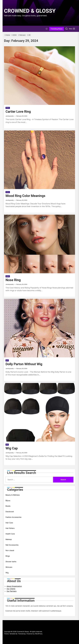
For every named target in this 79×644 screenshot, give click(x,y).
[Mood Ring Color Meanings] (39, 160)
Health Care (10, 534)
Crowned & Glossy (30, 11)
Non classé (10, 550)
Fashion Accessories (13, 517)
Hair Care (9, 523)
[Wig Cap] (39, 412)
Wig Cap (12, 448)
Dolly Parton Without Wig (25, 364)
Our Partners (12, 591)
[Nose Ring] (39, 244)
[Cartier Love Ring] (39, 76)
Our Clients (11, 589)
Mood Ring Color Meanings (27, 196)
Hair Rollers (10, 528)
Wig (7, 360)
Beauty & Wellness (13, 495)
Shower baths (11, 562)
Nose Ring (14, 280)
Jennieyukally (10, 116)
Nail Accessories (12, 545)
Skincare (9, 567)
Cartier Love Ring (19, 111)
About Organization (14, 586)
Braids (8, 506)
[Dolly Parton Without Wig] (39, 328)
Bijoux (8, 500)
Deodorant (10, 512)
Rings (8, 108)
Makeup (9, 539)
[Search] (66, 29)
